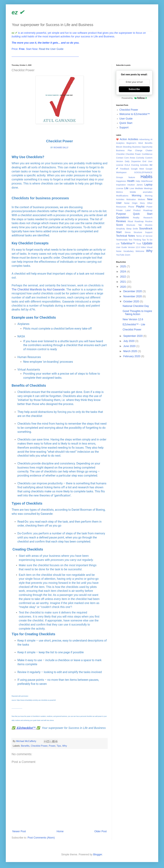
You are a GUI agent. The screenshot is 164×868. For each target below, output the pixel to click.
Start (119, 232)
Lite (126, 188)
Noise (127, 203)
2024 (123, 272)
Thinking (137, 240)
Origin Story (138, 203)
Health (131, 181)
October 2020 (131, 301)
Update (147, 243)
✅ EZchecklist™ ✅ (26, 728)
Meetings (148, 188)
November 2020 (133, 296)
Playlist (140, 207)
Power (52, 746)
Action (123, 139)
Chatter (149, 150)
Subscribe (134, 89)
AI (151, 139)
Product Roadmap (143, 210)
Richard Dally (61, 148)
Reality (136, 218)
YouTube (120, 255)
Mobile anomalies (141, 192)
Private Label (123, 210)
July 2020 (129, 341)
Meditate (139, 188)
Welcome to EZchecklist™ (135, 114)
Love (132, 188)
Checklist (120, 154)
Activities (133, 139)
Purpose (121, 214)
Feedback (125, 169)
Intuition (131, 185)
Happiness (121, 181)
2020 (123, 287)
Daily (127, 161)
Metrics (119, 192)
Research (148, 218)
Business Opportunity (142, 147)
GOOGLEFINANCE (143, 172)
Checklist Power (39, 746)
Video (143, 247)
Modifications (122, 196)
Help (138, 181)
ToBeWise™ (128, 243)
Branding (127, 147)
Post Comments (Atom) (41, 838)
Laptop (148, 185)
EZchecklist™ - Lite (134, 324)
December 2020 (133, 291)
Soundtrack (146, 229)
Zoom (128, 255)
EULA (127, 165)
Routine (149, 221)
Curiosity (140, 158)
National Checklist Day (136, 306)
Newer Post (19, 831)
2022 (123, 277)
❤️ (118, 139)
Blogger (98, 854)
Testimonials (122, 240)
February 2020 (132, 356)
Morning (136, 196)
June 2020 (130, 346)
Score (120, 225)
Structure (138, 232)
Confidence (147, 154)
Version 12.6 (134, 247)
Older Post (101, 831)
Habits (146, 177)
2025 (123, 266)
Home (60, 831)
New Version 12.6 (133, 319)
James (140, 185)
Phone (131, 207)
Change (139, 150)
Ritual (130, 221)
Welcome (140, 251)
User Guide (126, 119)
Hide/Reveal (147, 181)
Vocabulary (129, 251)
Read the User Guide (51, 49)
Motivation (131, 199)
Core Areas (130, 158)
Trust (139, 244)
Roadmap (139, 221)
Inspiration (121, 185)
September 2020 (133, 336)
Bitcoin (119, 147)
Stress (128, 232)
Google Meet (137, 169)
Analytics (120, 143)
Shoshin (149, 225)
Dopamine (136, 161)
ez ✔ (18, 12)
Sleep (129, 229)
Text (130, 240)
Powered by (134, 98)
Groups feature (126, 177)
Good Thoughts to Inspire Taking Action (137, 313)
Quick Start (126, 123)
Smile (135, 229)
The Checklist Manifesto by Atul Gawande (38, 289)
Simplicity (121, 229)
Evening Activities (140, 165)
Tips (59, 746)
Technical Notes (126, 236)
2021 (123, 282)
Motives (142, 199)
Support (124, 127)
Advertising (144, 139)
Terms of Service (144, 236)
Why (65, 746)
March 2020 (130, 351)
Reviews (121, 221)
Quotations (122, 217)
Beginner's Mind (135, 143)
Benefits (25, 746)
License (120, 188)
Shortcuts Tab (134, 225)
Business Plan (124, 150)
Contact (120, 158)
